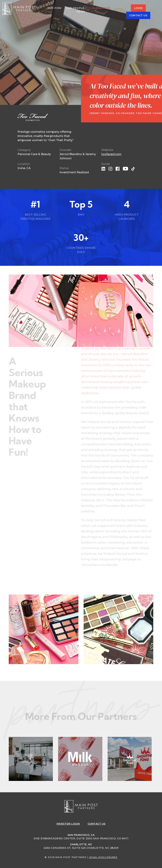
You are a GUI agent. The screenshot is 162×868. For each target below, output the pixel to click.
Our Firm (54, 8)
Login (138, 8)
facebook (118, 169)
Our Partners (100, 8)
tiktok (133, 169)
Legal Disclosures (103, 857)
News (81, 12)
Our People (75, 8)
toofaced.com (111, 154)
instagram (110, 169)
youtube (125, 169)
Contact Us (138, 15)
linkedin (103, 169)
